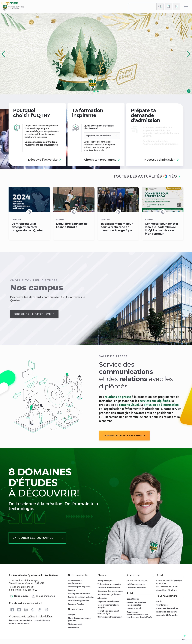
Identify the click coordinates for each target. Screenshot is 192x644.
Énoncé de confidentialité (20, 621)
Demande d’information (167, 615)
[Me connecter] (176, 7)
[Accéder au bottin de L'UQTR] (169, 7)
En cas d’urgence (43, 596)
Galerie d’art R (134, 609)
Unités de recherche (136, 584)
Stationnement (75, 624)
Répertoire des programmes (110, 591)
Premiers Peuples (76, 604)
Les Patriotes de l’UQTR (167, 587)
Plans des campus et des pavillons (79, 619)
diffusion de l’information (161, 405)
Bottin (159, 601)
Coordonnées (162, 605)
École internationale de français (108, 606)
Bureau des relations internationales (136, 604)
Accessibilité (74, 628)
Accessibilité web (42, 621)
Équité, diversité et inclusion (81, 597)
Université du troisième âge (110, 617)
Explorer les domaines (33, 538)
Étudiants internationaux (109, 588)
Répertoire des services (167, 608)
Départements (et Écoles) (109, 595)
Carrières (72, 590)
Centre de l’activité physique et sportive (169, 582)
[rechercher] (142, 7)
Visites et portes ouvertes (109, 584)
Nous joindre (19, 596)
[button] (188, 54)
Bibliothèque (133, 599)
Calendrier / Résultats (166, 590)
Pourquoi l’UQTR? (105, 581)
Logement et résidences (108, 601)
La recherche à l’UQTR (137, 581)
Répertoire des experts (167, 612)
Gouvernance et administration (75, 582)
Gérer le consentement (19, 624)
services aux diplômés (155, 401)
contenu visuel (129, 405)
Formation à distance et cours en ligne (108, 612)
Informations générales (79, 601)
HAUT (185, 638)
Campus (72, 615)
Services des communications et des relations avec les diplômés (139, 615)
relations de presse (118, 397)
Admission (102, 598)
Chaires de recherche (136, 588)
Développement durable (79, 594)
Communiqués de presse (79, 587)
